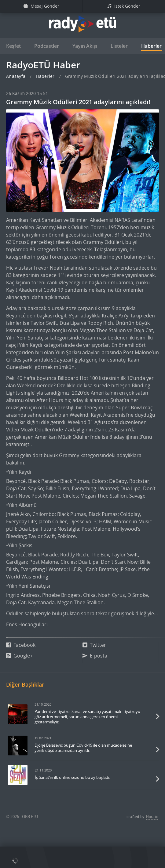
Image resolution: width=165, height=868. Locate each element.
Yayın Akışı (85, 46)
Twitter (94, 645)
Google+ (19, 656)
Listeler (119, 46)
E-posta (95, 656)
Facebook (21, 645)
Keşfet (13, 46)
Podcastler (47, 46)
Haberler (151, 46)
